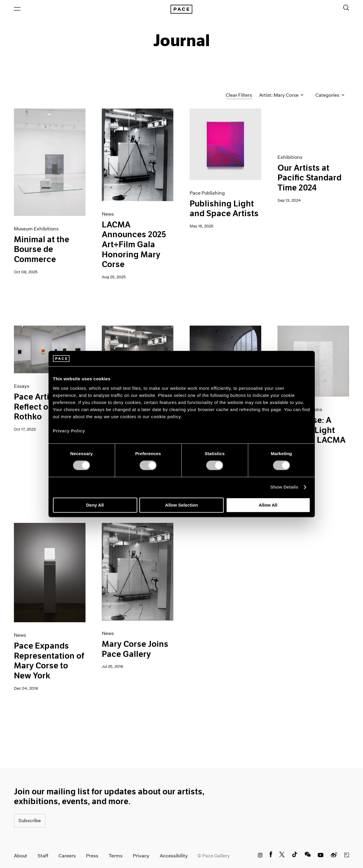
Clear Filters (239, 95)
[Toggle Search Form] (346, 8)
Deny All (95, 505)
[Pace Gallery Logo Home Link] (181, 9)
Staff (43, 856)
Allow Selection (181, 505)
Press (92, 856)
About (21, 856)
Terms (116, 856)
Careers (67, 856)
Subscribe (30, 821)
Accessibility (174, 856)
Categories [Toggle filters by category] (330, 96)
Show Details (284, 487)
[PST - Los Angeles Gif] (313, 127)
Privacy (141, 856)
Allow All (268, 505)
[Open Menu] (17, 9)
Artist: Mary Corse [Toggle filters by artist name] (281, 96)
